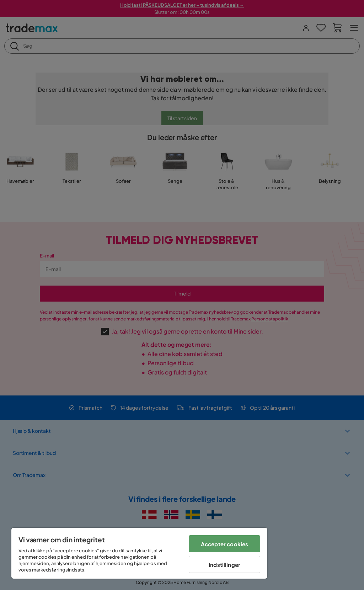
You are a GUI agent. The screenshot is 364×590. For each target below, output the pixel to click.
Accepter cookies (224, 544)
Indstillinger (224, 565)
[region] (139, 553)
